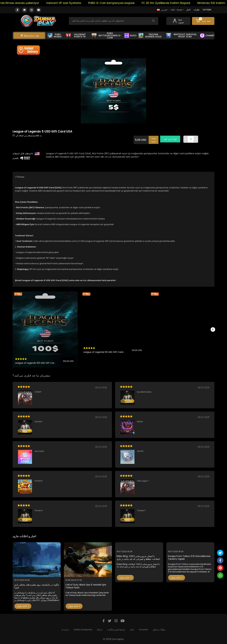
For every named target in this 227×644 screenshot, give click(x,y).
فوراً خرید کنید (172, 139)
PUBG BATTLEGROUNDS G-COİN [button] (106, 35)
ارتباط (100, 630)
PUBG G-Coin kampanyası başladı (122, 3)
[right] (214, 330)
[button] (203, 21)
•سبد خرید (155, 139)
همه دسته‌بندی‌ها (30, 35)
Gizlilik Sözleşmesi (83, 630)
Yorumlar (143, 630)
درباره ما (65, 630)
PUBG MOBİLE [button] (55, 35)
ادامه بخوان (23, 606)
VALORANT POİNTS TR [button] (76, 35)
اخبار (188, 10)
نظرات (197, 10)
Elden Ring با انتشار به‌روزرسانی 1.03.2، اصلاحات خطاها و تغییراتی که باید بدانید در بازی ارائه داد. (138, 558)
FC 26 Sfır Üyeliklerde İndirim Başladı (176, 3)
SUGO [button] (130, 35)
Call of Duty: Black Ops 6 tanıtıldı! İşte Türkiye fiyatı (86, 586)
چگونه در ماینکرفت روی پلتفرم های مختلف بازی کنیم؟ (37, 586)
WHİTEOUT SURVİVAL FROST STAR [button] (181, 35)
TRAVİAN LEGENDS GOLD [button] (150, 35)
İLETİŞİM (207, 10)
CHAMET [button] (207, 35)
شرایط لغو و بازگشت (116, 630)
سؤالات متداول (159, 630)
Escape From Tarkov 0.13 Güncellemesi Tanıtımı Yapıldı (189, 558)
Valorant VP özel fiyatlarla (74, 3)
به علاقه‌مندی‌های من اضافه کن (27, 136)
